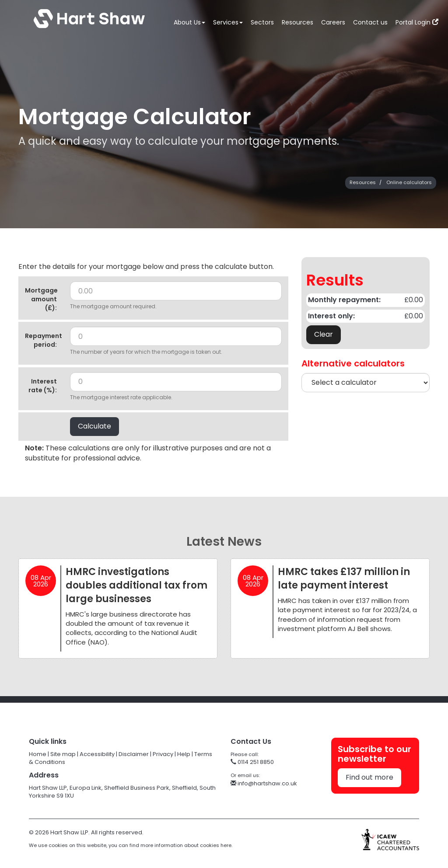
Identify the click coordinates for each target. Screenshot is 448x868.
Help (184, 754)
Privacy (163, 754)
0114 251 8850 (252, 762)
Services (228, 22)
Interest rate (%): (43, 386)
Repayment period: (44, 340)
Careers (333, 22)
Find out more (369, 777)
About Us (189, 22)
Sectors (262, 22)
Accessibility (97, 754)
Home (38, 754)
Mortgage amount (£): (41, 299)
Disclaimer (134, 754)
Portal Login (417, 22)
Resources (297, 22)
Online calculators (409, 182)
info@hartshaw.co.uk (264, 783)
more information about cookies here (186, 845)
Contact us (370, 22)
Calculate (94, 426)
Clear (324, 334)
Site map (63, 754)
